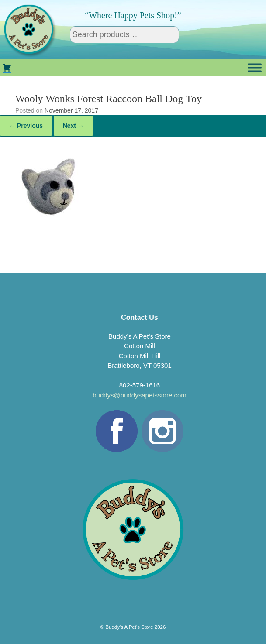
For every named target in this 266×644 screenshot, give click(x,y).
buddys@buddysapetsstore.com (140, 395)
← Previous (26, 126)
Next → (73, 126)
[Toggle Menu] (255, 68)
